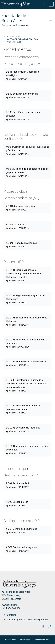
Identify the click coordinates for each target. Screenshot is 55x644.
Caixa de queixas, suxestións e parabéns (28, 620)
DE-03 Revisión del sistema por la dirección (23, 116)
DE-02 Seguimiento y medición (22, 95)
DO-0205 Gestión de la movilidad (23, 429)
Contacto (12, 615)
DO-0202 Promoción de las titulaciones (26, 363)
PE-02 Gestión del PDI (17, 504)
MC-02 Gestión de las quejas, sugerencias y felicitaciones (27, 150)
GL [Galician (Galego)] (45, 4)
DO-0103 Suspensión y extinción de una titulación (27, 321)
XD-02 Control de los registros (21, 549)
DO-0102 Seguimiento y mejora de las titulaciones (26, 299)
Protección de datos (42, 640)
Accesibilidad (10, 640)
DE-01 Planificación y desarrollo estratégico (22, 75)
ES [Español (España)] (51, 4)
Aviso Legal (25, 640)
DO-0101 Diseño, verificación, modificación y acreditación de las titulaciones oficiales (24, 275)
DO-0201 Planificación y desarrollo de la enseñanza (27, 343)
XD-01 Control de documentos (21, 531)
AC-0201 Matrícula (17, 226)
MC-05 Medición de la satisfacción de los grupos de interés (27, 172)
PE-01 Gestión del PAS (18, 485)
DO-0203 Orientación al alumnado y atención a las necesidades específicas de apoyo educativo (26, 385)
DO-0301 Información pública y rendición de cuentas (27, 450)
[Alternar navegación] (51, 20)
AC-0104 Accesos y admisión (21, 208)
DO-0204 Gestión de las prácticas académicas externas (23, 409)
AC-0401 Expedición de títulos (21, 245)
